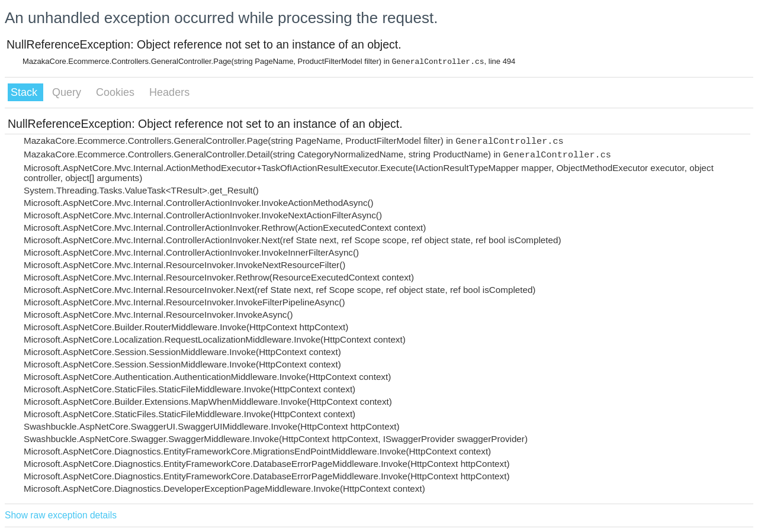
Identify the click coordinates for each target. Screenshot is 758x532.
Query (68, 92)
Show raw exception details (61, 515)
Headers (169, 92)
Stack (25, 92)
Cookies (117, 92)
